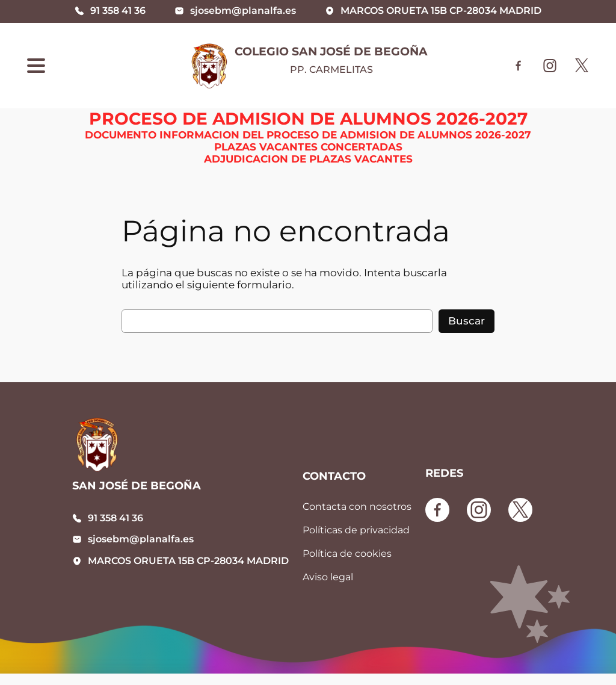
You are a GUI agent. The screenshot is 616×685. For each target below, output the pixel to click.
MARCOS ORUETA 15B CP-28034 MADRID (188, 561)
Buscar (467, 321)
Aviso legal (328, 577)
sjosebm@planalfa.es (141, 539)
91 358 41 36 (115, 518)
